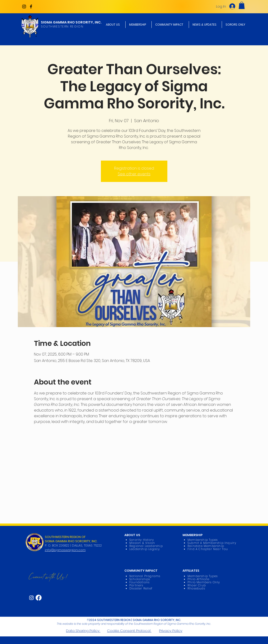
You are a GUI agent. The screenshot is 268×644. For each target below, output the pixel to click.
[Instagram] (24, 7)
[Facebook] (31, 7)
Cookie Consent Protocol (129, 631)
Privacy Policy (171, 631)
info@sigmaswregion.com (65, 550)
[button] (242, 5)
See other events (134, 174)
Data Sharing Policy (83, 631)
